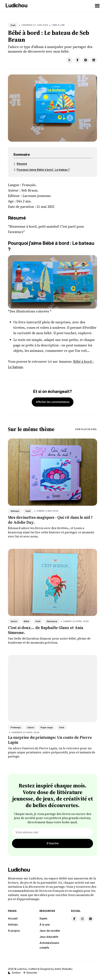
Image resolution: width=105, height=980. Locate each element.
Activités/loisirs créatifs (49, 945)
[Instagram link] (82, 919)
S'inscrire (53, 843)
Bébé (27, 621)
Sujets (43, 918)
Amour (14, 621)
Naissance (52, 621)
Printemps (16, 727)
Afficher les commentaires (53, 402)
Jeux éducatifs (49, 937)
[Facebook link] (74, 919)
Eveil (13, 25)
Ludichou (16, 5)
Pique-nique (47, 727)
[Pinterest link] (90, 919)
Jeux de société (50, 931)
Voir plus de (86, 429)
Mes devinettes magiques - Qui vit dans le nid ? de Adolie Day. (50, 520)
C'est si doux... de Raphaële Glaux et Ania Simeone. (46, 630)
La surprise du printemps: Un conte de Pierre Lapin (50, 740)
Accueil (13, 918)
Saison (31, 727)
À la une (45, 925)
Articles (13, 925)
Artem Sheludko (64, 969)
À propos (14, 931)
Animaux (15, 511)
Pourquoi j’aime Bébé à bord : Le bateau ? (43, 170)
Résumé (22, 164)
